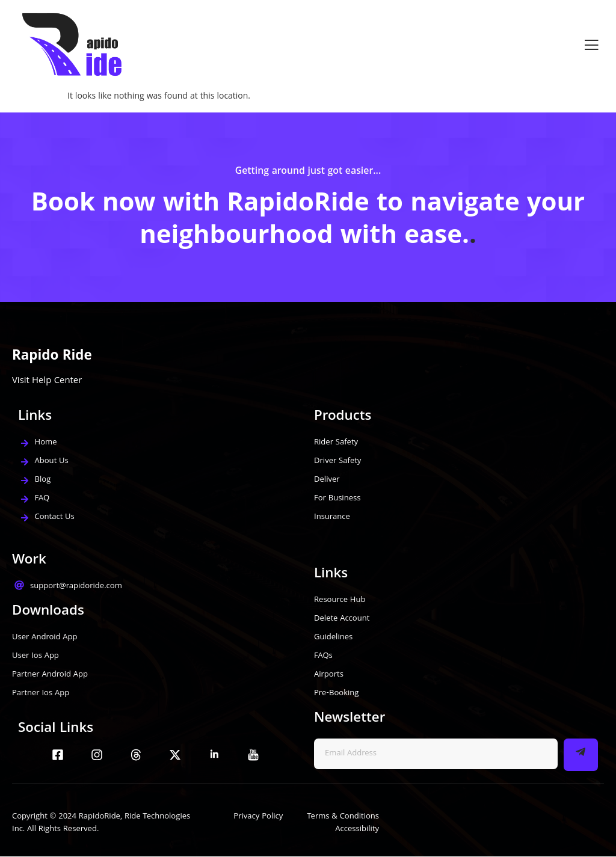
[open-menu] (591, 45)
